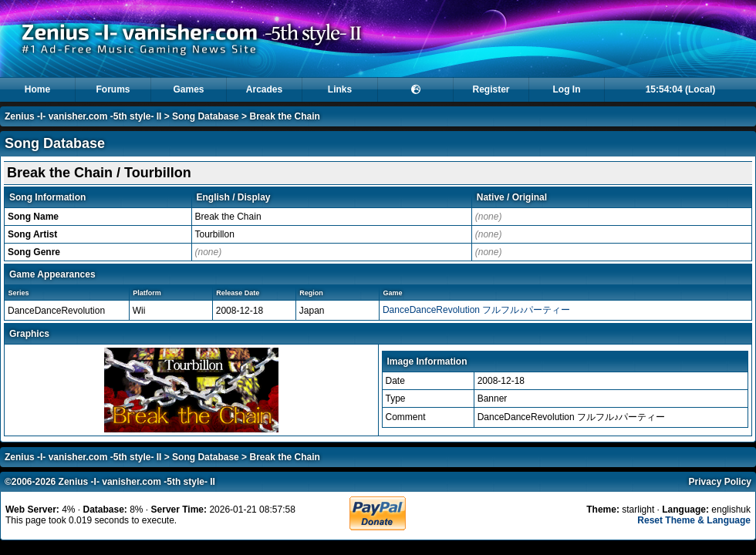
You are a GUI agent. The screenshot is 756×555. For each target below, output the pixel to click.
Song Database (206, 116)
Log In (567, 89)
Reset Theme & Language (694, 520)
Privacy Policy (720, 482)
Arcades (264, 89)
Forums (113, 89)
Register (491, 89)
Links (340, 89)
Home (37, 89)
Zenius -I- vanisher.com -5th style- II (83, 116)
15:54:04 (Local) (681, 89)
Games (188, 89)
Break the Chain (284, 116)
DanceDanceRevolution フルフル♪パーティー (476, 310)
